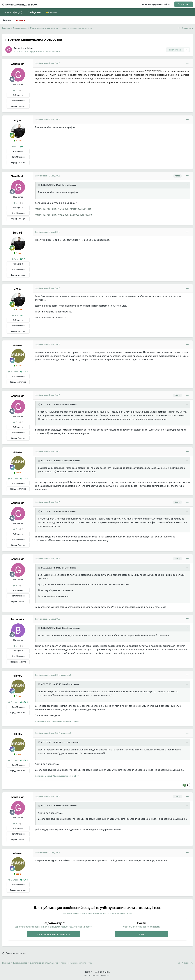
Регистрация (184, 4)
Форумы (7, 20)
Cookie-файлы (102, 972)
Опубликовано (48, 63)
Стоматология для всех (20, 4)
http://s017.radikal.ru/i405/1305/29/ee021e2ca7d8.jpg (64, 215)
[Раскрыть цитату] (39, 185)
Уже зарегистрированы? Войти (156, 4)
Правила (21, 20)
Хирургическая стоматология (44, 51)
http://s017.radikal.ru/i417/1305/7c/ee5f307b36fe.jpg (63, 209)
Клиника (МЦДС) (14, 12)
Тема (88, 972)
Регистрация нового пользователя (54, 934)
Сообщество (34, 14)
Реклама (53, 12)
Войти (141, 934)
